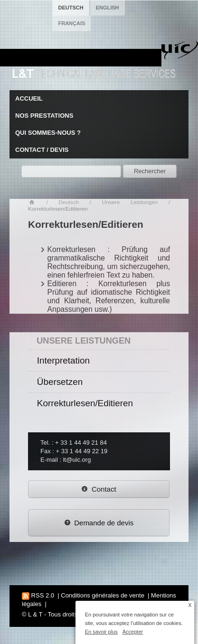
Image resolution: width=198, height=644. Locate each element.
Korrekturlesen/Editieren (85, 403)
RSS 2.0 (38, 595)
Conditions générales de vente (103, 595)
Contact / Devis (42, 150)
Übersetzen (60, 382)
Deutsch (69, 202)
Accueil (29, 98)
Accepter (133, 632)
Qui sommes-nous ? (48, 133)
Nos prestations (44, 116)
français (71, 23)
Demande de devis (99, 523)
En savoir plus (101, 632)
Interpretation (63, 360)
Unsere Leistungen (130, 202)
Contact (99, 489)
